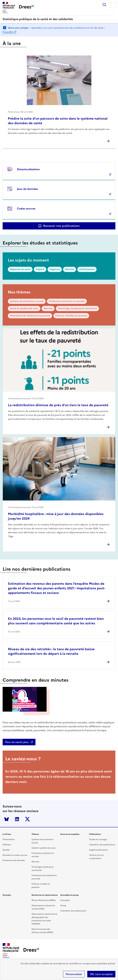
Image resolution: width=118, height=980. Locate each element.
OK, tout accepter (101, 974)
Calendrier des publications (102, 845)
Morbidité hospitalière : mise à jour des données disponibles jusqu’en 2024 (56, 516)
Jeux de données (27, 189)
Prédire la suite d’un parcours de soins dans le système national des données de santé (58, 121)
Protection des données (14, 860)
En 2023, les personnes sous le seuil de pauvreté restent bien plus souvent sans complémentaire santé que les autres (56, 621)
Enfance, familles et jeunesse (71, 316)
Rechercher (104, 5)
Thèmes (35, 834)
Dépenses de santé (20, 269)
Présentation (9, 839)
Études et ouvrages (98, 839)
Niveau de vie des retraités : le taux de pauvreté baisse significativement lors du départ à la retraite (51, 651)
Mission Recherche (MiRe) (44, 900)
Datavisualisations (28, 169)
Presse (63, 906)
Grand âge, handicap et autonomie (77, 308)
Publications (95, 834)
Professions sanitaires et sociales (67, 301)
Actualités (65, 900)
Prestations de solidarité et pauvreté (30, 316)
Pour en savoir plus (17, 742)
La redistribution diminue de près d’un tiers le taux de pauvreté (58, 405)
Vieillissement (87, 269)
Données (7, 895)
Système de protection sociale (27, 301)
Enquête (8, 32)
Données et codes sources (15, 855)
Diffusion (7, 845)
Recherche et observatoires (45, 895)
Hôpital (40, 269)
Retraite (70, 269)
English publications (98, 850)
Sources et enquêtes (70, 834)
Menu (113, 5)
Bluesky (7, 819)
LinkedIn (17, 819)
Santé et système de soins (24, 308)
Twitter (27, 819)
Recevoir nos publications (61, 226)
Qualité (6, 850)
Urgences (55, 269)
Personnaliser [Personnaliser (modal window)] (74, 974)
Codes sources (26, 209)
